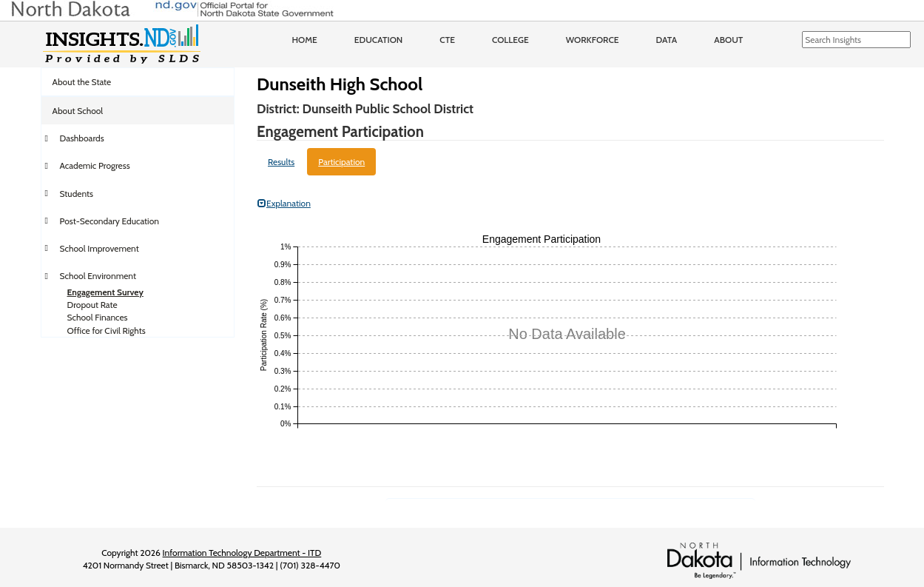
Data (667, 40)
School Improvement (100, 248)
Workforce (593, 40)
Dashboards (82, 138)
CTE (447, 40)
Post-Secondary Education (109, 221)
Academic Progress (95, 165)
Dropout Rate (92, 305)
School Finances (98, 317)
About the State (82, 82)
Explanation (284, 203)
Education (379, 40)
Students (77, 194)
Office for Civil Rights (107, 331)
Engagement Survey (105, 292)
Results (281, 162)
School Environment (98, 276)
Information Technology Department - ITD (242, 553)
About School (78, 111)
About (728, 40)
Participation (341, 162)
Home (305, 40)
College (510, 40)
